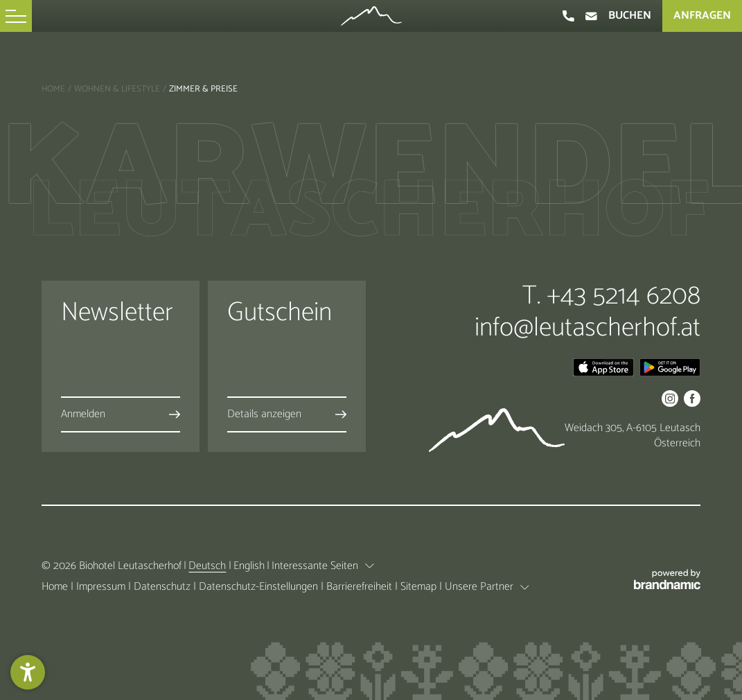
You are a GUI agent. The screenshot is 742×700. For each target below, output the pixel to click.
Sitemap (420, 587)
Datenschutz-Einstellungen (260, 587)
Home (53, 89)
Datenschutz (164, 587)
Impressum (102, 587)
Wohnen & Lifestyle (117, 89)
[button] (16, 16)
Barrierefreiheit (361, 587)
